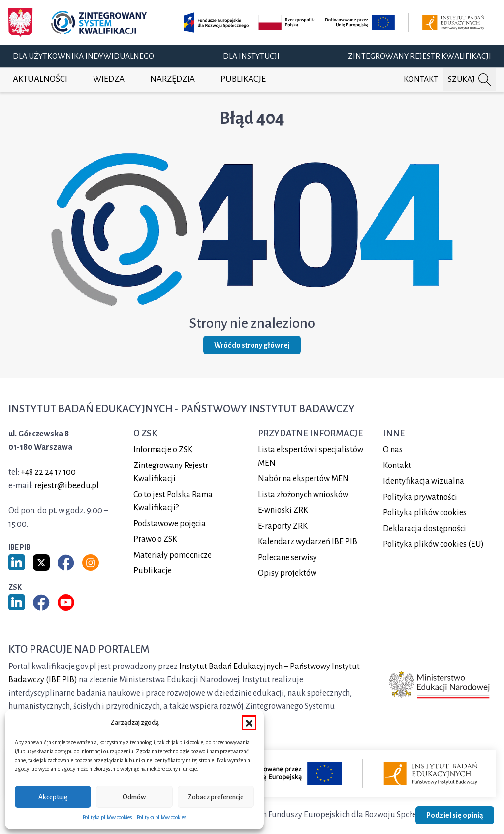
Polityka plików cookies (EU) (433, 544)
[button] (249, 723)
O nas (393, 450)
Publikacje (243, 79)
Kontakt (421, 79)
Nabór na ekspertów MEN (303, 479)
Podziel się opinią (455, 815)
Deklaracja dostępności (425, 529)
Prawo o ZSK (155, 539)
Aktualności (40, 79)
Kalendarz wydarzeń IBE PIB (308, 542)
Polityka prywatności (420, 497)
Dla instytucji (251, 56)
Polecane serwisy (287, 558)
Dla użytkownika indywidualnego (83, 56)
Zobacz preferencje (216, 797)
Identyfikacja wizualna (424, 481)
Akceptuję (53, 797)
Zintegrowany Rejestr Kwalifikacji (420, 56)
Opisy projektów (287, 573)
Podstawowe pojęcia (170, 524)
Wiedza (109, 79)
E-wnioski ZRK (283, 510)
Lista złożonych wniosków (303, 495)
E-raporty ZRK (283, 526)
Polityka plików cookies (107, 817)
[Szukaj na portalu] (470, 80)
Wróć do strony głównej (252, 345)
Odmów (134, 797)
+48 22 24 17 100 (48, 472)
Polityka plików (425, 513)
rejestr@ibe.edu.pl (67, 486)
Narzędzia (173, 79)
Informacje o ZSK (163, 450)
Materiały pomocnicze (173, 555)
